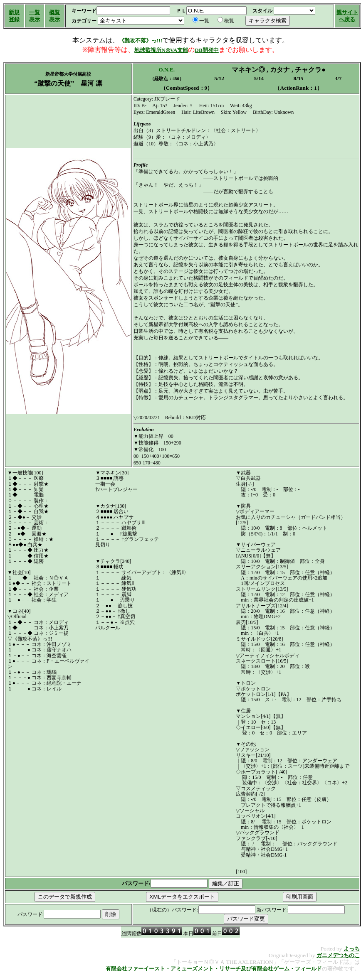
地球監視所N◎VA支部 (161, 50)
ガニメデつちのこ (338, 955)
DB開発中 (207, 50)
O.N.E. (167, 70)
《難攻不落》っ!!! (141, 41)
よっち (352, 949)
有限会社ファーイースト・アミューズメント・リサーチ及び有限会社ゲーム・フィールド (214, 969)
